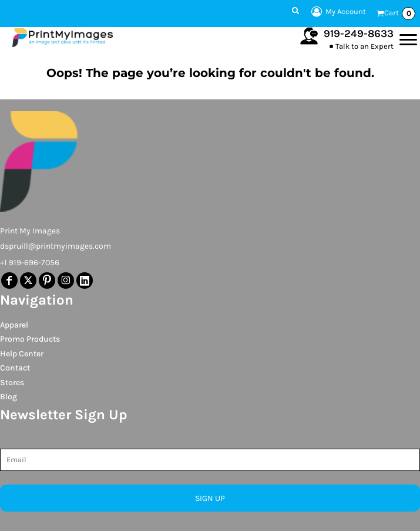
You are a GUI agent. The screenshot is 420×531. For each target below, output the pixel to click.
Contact (15, 368)
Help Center (22, 354)
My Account (337, 12)
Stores (12, 383)
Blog (9, 397)
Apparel (14, 325)
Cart (400, 14)
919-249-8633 (359, 34)
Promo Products (30, 339)
